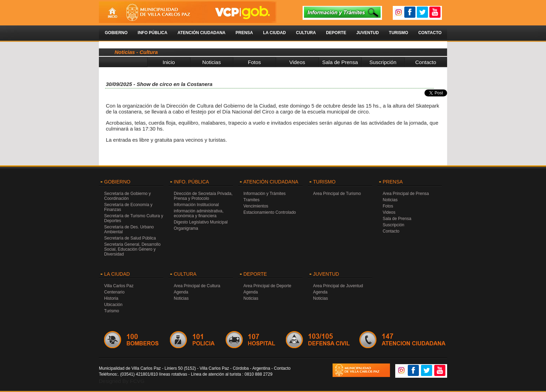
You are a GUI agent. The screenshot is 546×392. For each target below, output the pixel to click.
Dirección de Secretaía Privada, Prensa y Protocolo (203, 196)
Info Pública (152, 33)
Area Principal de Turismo (337, 194)
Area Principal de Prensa (406, 194)
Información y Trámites (264, 194)
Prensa (244, 33)
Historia (111, 298)
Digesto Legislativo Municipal (201, 222)
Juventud (368, 33)
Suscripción (383, 62)
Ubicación (113, 305)
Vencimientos (256, 206)
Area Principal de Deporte (267, 286)
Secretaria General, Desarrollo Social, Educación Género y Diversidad (132, 249)
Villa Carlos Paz (119, 286)
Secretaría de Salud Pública (130, 238)
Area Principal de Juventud (338, 286)
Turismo (399, 33)
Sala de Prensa (340, 62)
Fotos (255, 62)
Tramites (251, 200)
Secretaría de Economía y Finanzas (128, 207)
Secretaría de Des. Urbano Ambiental (129, 229)
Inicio (169, 62)
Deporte (336, 33)
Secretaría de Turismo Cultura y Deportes (134, 218)
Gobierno (116, 33)
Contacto (430, 33)
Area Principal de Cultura (197, 286)
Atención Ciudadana (202, 33)
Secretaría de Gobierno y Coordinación (127, 196)
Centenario (114, 292)
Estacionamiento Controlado (270, 212)
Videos (297, 62)
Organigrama (186, 228)
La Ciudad (274, 33)
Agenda (181, 292)
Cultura (306, 33)
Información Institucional (196, 205)
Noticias (212, 62)
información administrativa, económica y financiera (199, 213)
